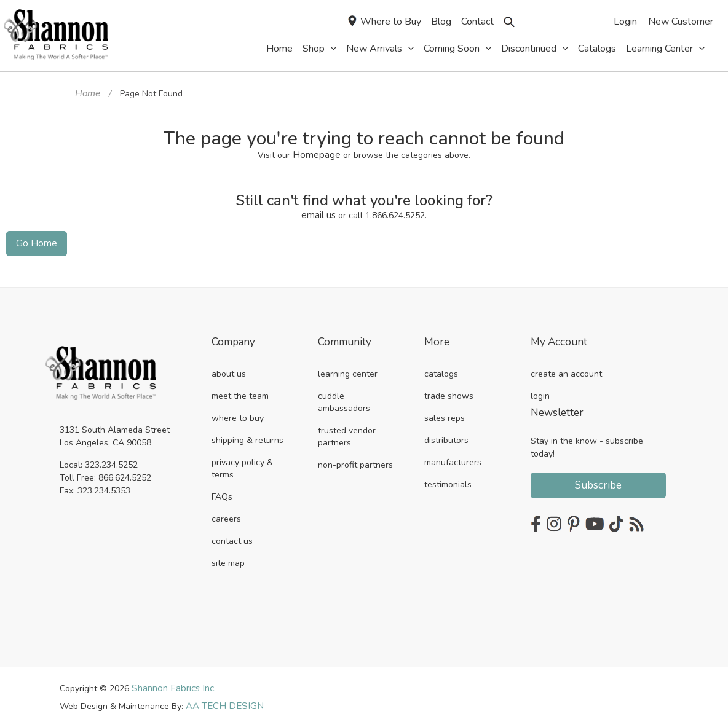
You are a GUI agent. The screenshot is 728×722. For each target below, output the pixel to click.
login (540, 392)
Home (87, 93)
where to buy (238, 414)
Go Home (34, 240)
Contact (477, 22)
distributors (446, 436)
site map (228, 559)
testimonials (448, 480)
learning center (348, 370)
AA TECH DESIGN (221, 701)
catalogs (441, 370)
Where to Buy (385, 22)
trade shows (449, 392)
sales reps (445, 414)
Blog (441, 22)
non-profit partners (355, 461)
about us (229, 370)
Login (625, 22)
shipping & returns (247, 436)
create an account (566, 370)
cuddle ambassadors (344, 398)
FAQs (222, 492)
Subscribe (598, 481)
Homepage (317, 153)
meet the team (240, 392)
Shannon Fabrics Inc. (172, 684)
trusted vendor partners (347, 432)
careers (226, 515)
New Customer (681, 22)
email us (319, 213)
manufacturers (453, 458)
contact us (232, 537)
